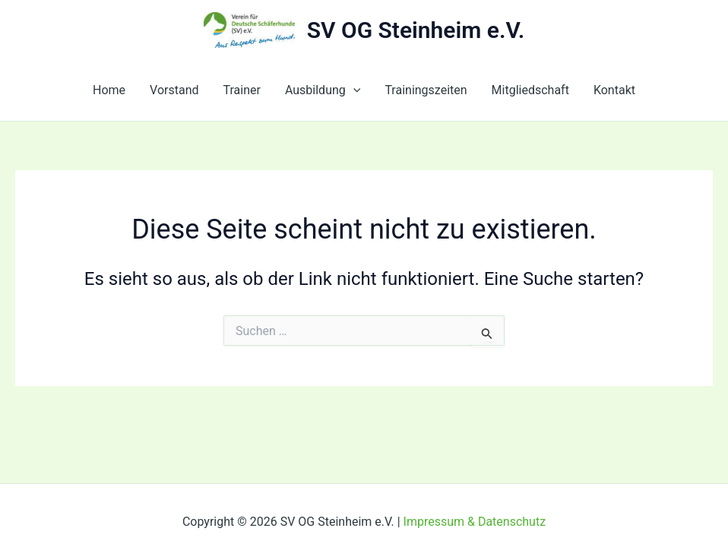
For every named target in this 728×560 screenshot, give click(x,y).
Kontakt (614, 90)
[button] (353, 90)
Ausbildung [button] (323, 90)
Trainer (242, 90)
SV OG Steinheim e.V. (416, 30)
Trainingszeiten (426, 90)
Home (109, 90)
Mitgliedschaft (530, 90)
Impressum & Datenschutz (475, 522)
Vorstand (174, 90)
